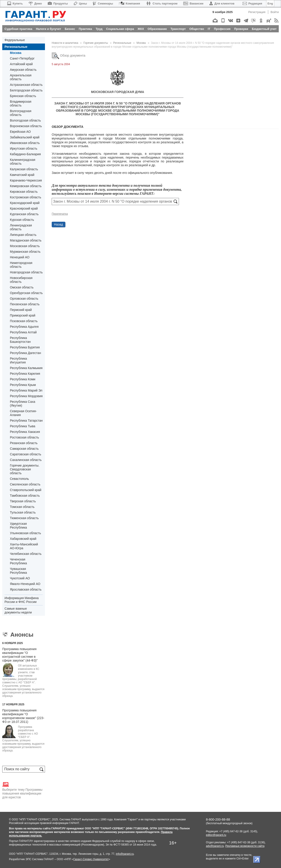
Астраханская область (26, 85)
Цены (80, 3)
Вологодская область (25, 120)
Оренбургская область (26, 293)
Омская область (22, 287)
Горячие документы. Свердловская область (25, 469)
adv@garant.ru (215, 846)
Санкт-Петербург (22, 58)
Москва (16, 53)
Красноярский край (24, 208)
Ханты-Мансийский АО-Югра (24, 546)
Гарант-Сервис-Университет (91, 859)
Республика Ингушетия (18, 360)
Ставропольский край (26, 490)
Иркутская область (24, 148)
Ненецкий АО (20, 257)
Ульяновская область (25, 533)
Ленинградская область (21, 227)
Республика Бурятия (25, 347)
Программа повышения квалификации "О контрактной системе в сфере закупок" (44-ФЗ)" (20, 655)
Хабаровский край (23, 539)
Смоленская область (25, 484)
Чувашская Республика (18, 571)
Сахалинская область (26, 460)
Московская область (25, 246)
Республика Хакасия (25, 432)
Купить (15, 3)
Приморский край (23, 315)
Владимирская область (21, 103)
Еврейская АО (20, 132)
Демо (35, 3)
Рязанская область (24, 443)
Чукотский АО (20, 578)
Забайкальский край (25, 137)
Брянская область (23, 96)
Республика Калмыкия (26, 368)
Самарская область (24, 449)
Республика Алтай (23, 332)
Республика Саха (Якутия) (22, 404)
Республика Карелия (25, 374)
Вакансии (193, 3)
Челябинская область (26, 554)
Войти (275, 12)
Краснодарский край (25, 203)
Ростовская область (24, 437)
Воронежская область (26, 126)
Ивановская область (25, 143)
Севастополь (19, 479)
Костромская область (26, 197)
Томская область (22, 507)
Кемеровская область (26, 186)
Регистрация (257, 12)
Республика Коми (23, 379)
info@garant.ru (125, 854)
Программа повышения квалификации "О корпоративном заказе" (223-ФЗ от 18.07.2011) (23, 716)
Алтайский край (21, 64)
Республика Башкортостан (20, 340)
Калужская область (24, 169)
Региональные (16, 47)
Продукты (58, 3)
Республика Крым (23, 385)
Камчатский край (22, 175)
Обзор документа (69, 55)
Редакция (252, 3)
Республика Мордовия (26, 396)
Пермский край (21, 310)
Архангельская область (21, 77)
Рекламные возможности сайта (245, 846)
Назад (58, 224)
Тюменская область (24, 518)
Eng (270, 3)
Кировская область (24, 192)
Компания (129, 3)
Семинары (103, 3)
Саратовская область (26, 454)
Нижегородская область (21, 265)
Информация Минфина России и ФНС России (22, 600)
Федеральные (15, 40)
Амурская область (23, 70)
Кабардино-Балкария (25, 154)
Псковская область (24, 321)
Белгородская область (26, 90)
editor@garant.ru (216, 835)
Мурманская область (25, 252)
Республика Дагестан (25, 353)
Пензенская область (25, 304)
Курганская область (24, 214)
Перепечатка (60, 214)
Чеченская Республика (18, 561)
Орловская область (24, 299)
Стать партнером (162, 3)
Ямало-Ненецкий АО (25, 584)
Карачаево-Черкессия (26, 180)
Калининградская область (23, 162)
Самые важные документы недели (18, 610)
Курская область (22, 220)
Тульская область (23, 512)
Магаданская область (26, 240)
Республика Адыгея (24, 327)
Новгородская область (26, 272)
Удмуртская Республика (18, 526)
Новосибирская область (21, 280)
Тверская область (23, 501)
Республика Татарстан (26, 421)
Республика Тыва (23, 426)
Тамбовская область (25, 496)
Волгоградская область (21, 113)
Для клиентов (222, 3)
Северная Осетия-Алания (23, 413)
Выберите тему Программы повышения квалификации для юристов (22, 790)
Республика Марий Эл (26, 390)
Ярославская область (26, 589)
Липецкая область (23, 235)
